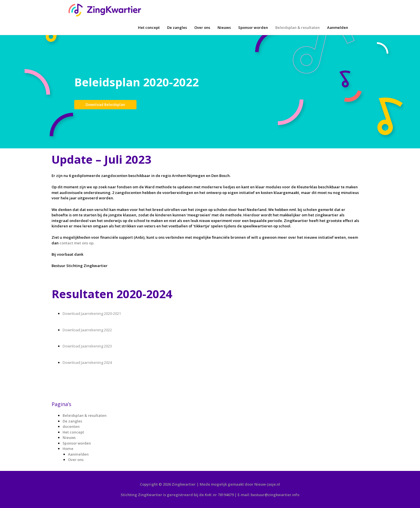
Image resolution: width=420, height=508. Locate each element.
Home (68, 449)
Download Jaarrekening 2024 (87, 362)
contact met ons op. (77, 243)
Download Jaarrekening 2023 (87, 346)
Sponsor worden (253, 27)
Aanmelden (338, 27)
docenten (71, 426)
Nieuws (224, 27)
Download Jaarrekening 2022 (87, 330)
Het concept (149, 27)
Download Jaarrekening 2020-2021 (92, 313)
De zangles (177, 27)
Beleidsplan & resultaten (298, 27)
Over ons (202, 27)
